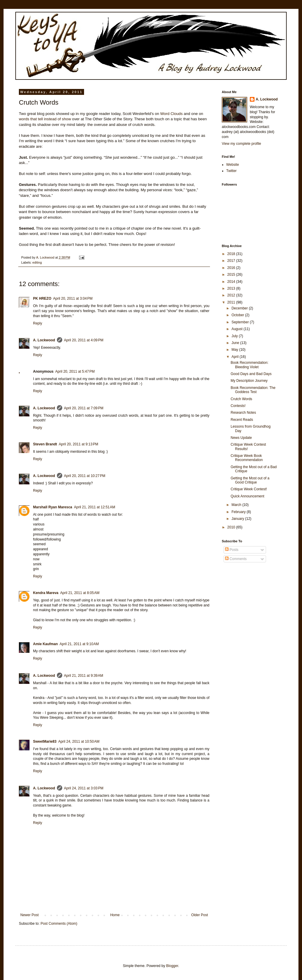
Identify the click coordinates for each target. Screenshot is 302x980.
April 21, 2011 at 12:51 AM (95, 507)
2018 (232, 254)
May (235, 350)
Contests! (238, 406)
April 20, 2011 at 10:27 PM (85, 476)
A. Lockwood (44, 340)
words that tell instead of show (45, 119)
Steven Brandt (45, 444)
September (241, 322)
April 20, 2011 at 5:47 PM (75, 371)
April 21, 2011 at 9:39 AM (84, 676)
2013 (232, 288)
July (235, 336)
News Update (241, 438)
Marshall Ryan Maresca (53, 507)
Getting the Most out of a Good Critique (250, 480)
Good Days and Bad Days (251, 374)
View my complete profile (241, 144)
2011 (232, 302)
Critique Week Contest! (249, 489)
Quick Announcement (247, 496)
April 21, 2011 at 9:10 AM (79, 644)
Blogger (172, 966)
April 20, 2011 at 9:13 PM (78, 444)
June (236, 343)
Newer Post (29, 915)
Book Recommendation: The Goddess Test (253, 390)
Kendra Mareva (46, 593)
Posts (232, 550)
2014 (232, 282)
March (237, 505)
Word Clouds (171, 114)
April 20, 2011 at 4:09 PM (84, 340)
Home (115, 915)
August (238, 329)
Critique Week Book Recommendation (247, 458)
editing (37, 262)
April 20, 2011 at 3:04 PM (73, 298)
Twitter (231, 171)
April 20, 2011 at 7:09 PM (84, 408)
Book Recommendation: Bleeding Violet (250, 365)
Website (233, 165)
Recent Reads (242, 420)
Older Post (200, 915)
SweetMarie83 (45, 742)
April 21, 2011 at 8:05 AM (80, 593)
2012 (232, 295)
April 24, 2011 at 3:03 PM (84, 788)
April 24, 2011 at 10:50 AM (79, 742)
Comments (236, 559)
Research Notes (243, 413)
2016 (232, 268)
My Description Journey (249, 381)
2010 (232, 527)
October (238, 315)
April (235, 357)
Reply (38, 323)
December (240, 308)
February (239, 512)
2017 (232, 261)
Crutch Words (241, 399)
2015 (232, 275)
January (238, 519)
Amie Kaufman (45, 644)
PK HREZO (42, 298)
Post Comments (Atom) (59, 924)
